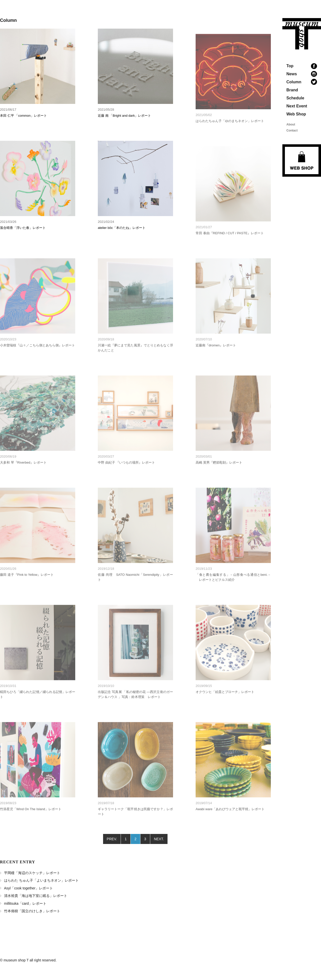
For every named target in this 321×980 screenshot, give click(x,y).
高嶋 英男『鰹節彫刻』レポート (219, 472)
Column (294, 82)
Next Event (297, 106)
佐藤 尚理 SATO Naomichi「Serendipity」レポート (135, 587)
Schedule (295, 98)
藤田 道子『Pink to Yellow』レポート (27, 584)
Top (290, 66)
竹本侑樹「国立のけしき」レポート (32, 911)
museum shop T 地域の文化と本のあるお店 (302, 34)
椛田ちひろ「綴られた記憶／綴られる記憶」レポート (38, 704)
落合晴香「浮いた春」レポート (23, 228)
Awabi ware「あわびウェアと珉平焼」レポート (230, 819)
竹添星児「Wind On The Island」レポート (31, 819)
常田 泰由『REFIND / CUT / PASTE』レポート (230, 243)
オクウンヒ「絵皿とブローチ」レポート (225, 701)
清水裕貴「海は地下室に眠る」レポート (36, 896)
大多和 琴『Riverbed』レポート (23, 472)
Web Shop (296, 114)
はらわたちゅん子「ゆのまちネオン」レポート (230, 130)
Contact (292, 130)
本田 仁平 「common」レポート (23, 116)
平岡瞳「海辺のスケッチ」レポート (32, 873)
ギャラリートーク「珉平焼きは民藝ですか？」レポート (135, 821)
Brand (292, 90)
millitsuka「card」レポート (25, 903)
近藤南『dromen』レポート (216, 355)
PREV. (112, 839)
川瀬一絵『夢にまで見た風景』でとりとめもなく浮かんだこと (135, 357)
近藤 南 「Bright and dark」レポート (124, 116)
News (292, 74)
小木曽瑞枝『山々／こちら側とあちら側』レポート (37, 355)
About (291, 124)
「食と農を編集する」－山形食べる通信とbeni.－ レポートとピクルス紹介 (233, 587)
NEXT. (159, 839)
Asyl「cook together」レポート (28, 888)
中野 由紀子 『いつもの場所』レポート (126, 472)
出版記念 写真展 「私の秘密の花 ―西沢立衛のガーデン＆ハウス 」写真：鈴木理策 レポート (135, 704)
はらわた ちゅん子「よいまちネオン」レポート (41, 880)
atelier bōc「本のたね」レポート (122, 228)
